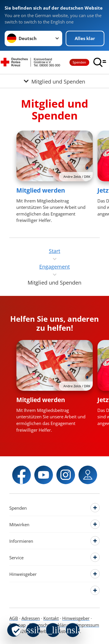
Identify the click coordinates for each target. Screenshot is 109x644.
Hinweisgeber (76, 618)
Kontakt (51, 618)
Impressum (88, 625)
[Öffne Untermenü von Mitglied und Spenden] (54, 81)
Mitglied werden (41, 190)
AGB (14, 618)
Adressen (31, 618)
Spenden (79, 62)
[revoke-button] (14, 630)
